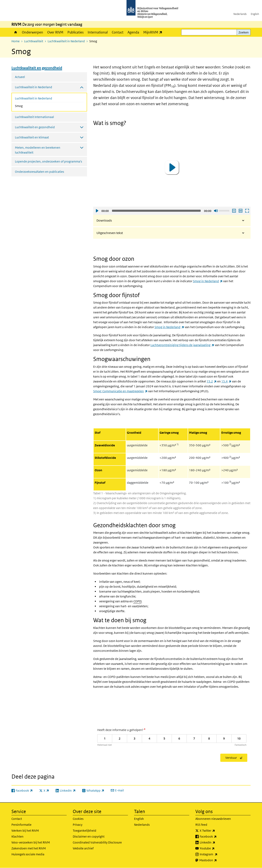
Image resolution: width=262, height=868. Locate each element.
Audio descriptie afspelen (240, 211)
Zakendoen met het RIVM (29, 848)
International (98, 32)
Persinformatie (21, 825)
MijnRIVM (154, 32)
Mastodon (217, 860)
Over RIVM (55, 32)
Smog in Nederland (208, 281)
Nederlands (240, 14)
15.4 (226, 381)
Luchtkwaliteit (34, 41)
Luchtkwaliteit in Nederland (66, 41)
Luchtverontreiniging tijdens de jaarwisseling (182, 345)
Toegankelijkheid (85, 831)
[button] (172, 167)
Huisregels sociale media (28, 854)
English (255, 14)
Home (16, 32)
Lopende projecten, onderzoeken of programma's (48, 161)
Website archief (83, 848)
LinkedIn (216, 842)
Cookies (78, 819)
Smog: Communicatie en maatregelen (120, 391)
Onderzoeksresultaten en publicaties (39, 172)
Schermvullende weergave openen (247, 211)
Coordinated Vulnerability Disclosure (97, 842)
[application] (172, 167)
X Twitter (216, 831)
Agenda (133, 32)
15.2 (212, 381)
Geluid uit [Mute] (216, 211)
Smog (30, 106)
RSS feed (201, 825)
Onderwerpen (32, 32)
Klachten (17, 836)
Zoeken (244, 32)
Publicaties (76, 32)
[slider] (156, 211)
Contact (118, 32)
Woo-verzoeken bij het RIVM (31, 842)
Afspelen (97, 211)
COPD (137, 601)
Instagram (218, 854)
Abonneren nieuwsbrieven (213, 819)
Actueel (20, 77)
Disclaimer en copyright (89, 836)
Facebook (217, 837)
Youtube (216, 848)
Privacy (78, 825)
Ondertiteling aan (234, 211)
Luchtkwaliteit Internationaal (34, 117)
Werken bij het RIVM (25, 831)
